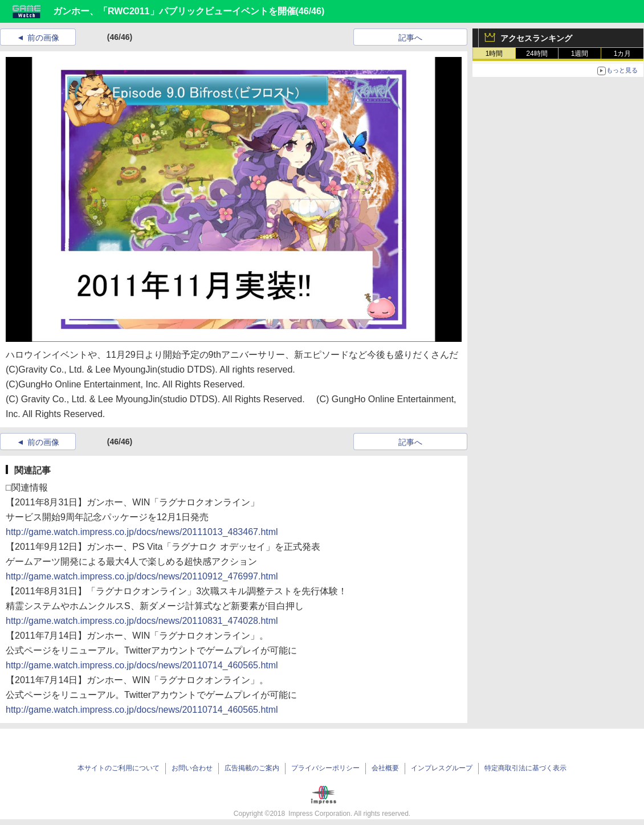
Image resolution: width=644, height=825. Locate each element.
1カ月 (623, 54)
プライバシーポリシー (325, 768)
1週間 (580, 54)
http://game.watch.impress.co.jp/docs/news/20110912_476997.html (142, 576)
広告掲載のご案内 (252, 768)
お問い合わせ (192, 768)
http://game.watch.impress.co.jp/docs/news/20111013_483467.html (142, 532)
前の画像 (43, 38)
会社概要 (385, 768)
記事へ (410, 38)
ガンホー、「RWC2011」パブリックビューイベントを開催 (174, 11)
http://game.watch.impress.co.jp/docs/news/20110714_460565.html (142, 665)
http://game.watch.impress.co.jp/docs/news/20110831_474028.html (142, 621)
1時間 (494, 54)
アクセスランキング (536, 38)
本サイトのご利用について (119, 768)
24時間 (537, 54)
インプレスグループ (442, 768)
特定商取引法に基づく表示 (525, 768)
